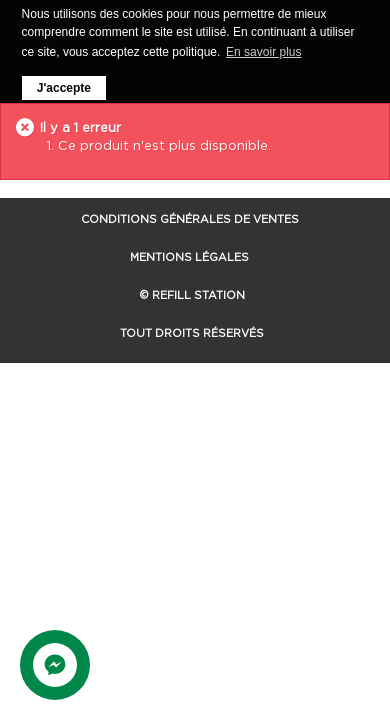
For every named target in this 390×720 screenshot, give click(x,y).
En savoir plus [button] (263, 52)
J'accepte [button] (64, 88)
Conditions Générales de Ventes (190, 218)
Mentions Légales (189, 256)
